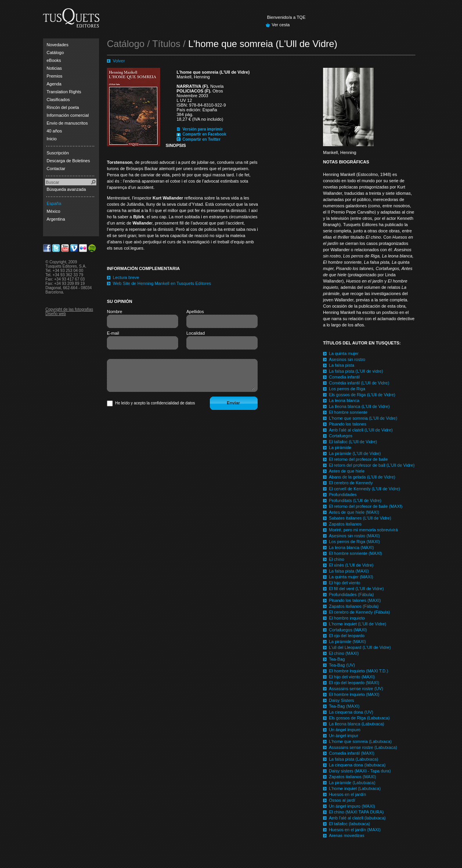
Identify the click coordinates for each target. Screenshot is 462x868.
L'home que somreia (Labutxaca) (360, 741)
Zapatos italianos (345, 524)
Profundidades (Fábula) (351, 594)
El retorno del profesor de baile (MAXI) (366, 506)
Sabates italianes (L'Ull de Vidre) (360, 518)
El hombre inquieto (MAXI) (354, 694)
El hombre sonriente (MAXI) (356, 553)
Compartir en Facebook (204, 134)
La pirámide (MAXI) (347, 641)
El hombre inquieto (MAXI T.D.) (358, 671)
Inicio (52, 139)
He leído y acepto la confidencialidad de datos (155, 403)
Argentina (56, 219)
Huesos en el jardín (347, 794)
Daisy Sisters (341, 700)
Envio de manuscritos (67, 123)
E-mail (113, 333)
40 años (54, 131)
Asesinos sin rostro (347, 359)
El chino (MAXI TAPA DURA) (356, 812)
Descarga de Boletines (68, 161)
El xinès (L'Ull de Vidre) (351, 565)
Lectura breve (126, 277)
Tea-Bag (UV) (342, 665)
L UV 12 (184, 100)
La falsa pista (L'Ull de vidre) (356, 371)
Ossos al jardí (342, 800)
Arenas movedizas (347, 835)
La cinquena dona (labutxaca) (357, 765)
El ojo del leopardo (347, 636)
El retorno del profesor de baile (358, 459)
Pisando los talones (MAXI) (355, 600)
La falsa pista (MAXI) (349, 571)
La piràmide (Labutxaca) (352, 783)
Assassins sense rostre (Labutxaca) (363, 747)
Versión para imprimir (203, 129)
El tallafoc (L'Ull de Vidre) (353, 442)
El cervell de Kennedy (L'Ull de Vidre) (365, 489)
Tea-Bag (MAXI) (344, 706)
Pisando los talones (347, 424)
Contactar (56, 169)
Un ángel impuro (345, 730)
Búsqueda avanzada (66, 189)
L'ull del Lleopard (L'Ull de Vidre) (360, 647)
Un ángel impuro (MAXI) (352, 806)
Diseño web (56, 314)
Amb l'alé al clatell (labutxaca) (357, 818)
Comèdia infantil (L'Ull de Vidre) (359, 383)
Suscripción (58, 153)
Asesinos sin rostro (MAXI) (354, 536)
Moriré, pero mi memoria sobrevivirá (363, 530)
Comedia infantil (344, 377)
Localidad (196, 333)
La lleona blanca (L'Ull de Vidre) (359, 406)
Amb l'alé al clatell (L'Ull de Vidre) (361, 430)
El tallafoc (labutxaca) (349, 824)
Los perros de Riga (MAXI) (354, 542)
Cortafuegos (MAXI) (348, 630)
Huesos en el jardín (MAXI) (355, 830)
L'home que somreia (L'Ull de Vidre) (363, 418)
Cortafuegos (341, 436)
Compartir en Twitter (201, 139)
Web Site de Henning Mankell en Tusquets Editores (162, 283)
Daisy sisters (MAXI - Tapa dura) (360, 771)
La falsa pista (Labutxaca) (354, 759)
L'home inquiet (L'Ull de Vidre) (357, 624)
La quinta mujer (344, 353)
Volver (119, 61)
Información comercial (68, 115)
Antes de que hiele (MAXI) (354, 512)
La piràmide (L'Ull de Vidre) (355, 453)
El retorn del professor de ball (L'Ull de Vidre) (372, 465)
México (53, 211)
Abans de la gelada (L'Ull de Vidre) (362, 477)
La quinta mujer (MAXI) (351, 577)
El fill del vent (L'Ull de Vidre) (356, 589)
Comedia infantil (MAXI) (352, 753)
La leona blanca (344, 400)
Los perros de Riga (347, 389)
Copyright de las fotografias (69, 309)
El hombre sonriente (348, 412)
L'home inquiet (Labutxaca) (355, 788)
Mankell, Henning (193, 77)
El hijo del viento (345, 583)
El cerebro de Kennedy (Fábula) (359, 612)
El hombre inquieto (347, 618)
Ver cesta (281, 25)
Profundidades (343, 495)
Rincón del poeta (63, 107)
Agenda (54, 84)
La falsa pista (342, 365)
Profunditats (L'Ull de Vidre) (355, 500)
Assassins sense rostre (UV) (356, 689)
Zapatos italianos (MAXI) (352, 777)
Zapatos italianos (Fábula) (354, 606)
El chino (337, 559)
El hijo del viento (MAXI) (352, 677)
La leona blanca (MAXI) (351, 547)
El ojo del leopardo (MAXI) (354, 683)
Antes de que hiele (347, 471)
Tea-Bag (337, 659)
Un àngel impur (344, 736)
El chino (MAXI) (344, 653)
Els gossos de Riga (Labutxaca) (359, 718)
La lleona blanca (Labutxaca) (356, 724)
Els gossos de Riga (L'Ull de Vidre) (362, 395)
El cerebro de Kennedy (351, 483)
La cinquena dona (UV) (351, 712)
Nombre (115, 312)
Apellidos (195, 312)
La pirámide (340, 448)
